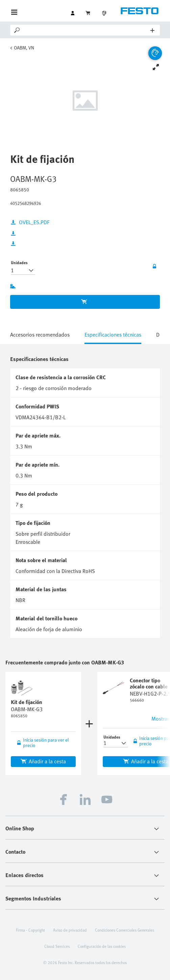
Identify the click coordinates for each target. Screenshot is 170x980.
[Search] (86, 30)
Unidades (19, 262)
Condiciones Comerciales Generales (125, 930)
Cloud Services (57, 946)
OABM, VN (24, 48)
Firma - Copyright (30, 930)
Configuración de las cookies (102, 946)
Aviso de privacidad (70, 930)
